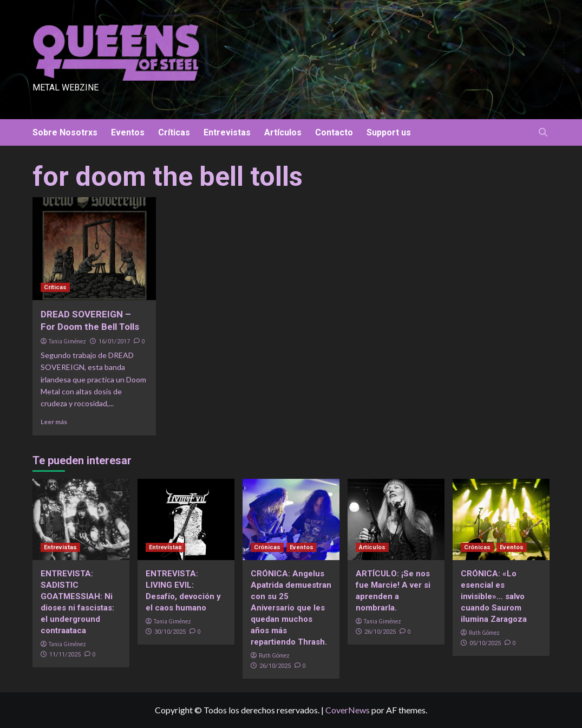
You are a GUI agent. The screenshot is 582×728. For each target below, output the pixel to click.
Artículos (283, 132)
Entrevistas (227, 132)
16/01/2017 (114, 342)
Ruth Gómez (274, 655)
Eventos (128, 132)
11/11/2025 (65, 655)
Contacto (334, 132)
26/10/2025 (275, 666)
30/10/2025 (170, 632)
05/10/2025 (485, 643)
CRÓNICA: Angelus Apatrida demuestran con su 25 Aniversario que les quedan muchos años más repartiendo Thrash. (291, 608)
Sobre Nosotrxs (65, 132)
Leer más (54, 422)
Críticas (174, 132)
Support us (389, 132)
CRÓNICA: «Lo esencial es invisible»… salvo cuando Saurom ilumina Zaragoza (494, 596)
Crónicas (267, 547)
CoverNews (348, 710)
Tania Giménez (67, 341)
